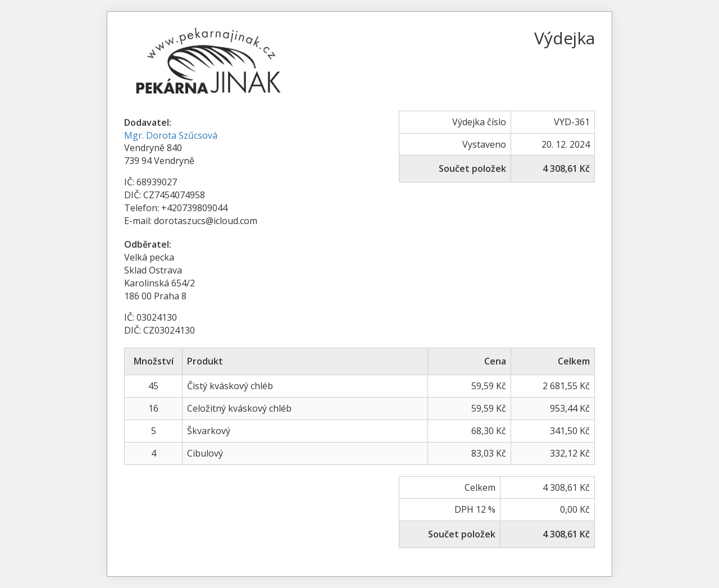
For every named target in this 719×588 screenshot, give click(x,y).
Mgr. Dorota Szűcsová (171, 135)
